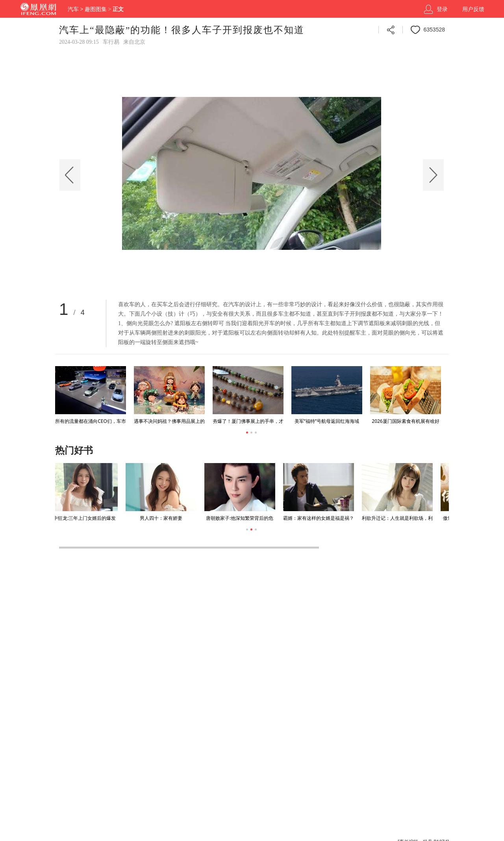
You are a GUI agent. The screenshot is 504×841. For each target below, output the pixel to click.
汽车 (73, 9)
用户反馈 (473, 9)
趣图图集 (96, 9)
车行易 (111, 42)
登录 (442, 9)
